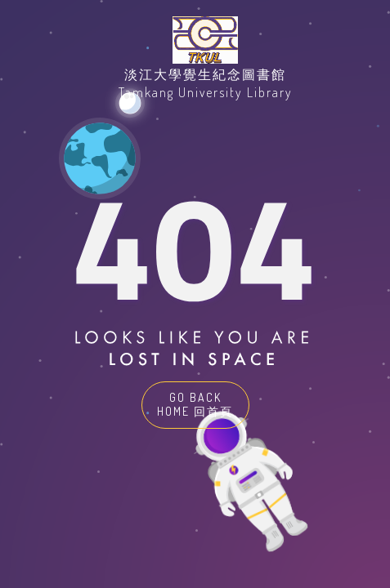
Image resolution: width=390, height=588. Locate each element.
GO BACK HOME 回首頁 (195, 404)
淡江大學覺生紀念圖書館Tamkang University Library (206, 83)
